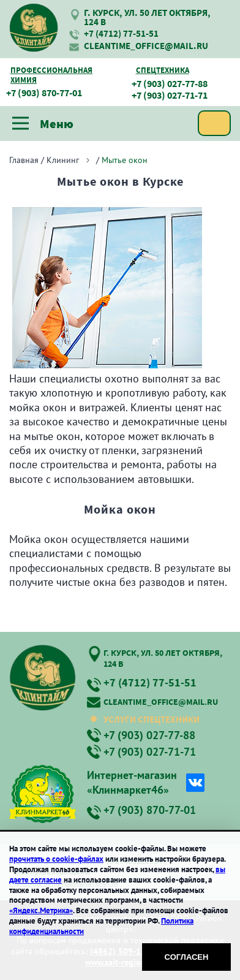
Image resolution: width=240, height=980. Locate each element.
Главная (24, 160)
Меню (43, 123)
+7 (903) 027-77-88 (170, 84)
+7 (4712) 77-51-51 (121, 33)
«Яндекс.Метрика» (41, 910)
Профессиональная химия (51, 75)
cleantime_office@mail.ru (146, 46)
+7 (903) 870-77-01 (44, 93)
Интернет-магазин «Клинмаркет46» (132, 782)
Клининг (63, 160)
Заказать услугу (214, 123)
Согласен (187, 957)
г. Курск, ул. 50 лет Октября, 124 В (147, 17)
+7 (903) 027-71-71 (170, 95)
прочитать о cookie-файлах (56, 859)
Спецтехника (163, 70)
